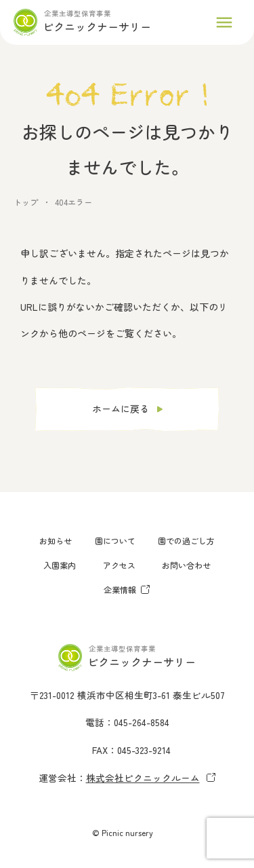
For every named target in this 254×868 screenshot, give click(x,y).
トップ (26, 202)
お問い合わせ (186, 565)
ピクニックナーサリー (97, 26)
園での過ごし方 (186, 541)
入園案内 (60, 565)
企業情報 (127, 589)
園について (115, 541)
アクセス (119, 565)
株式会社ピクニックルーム (151, 778)
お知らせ (56, 541)
